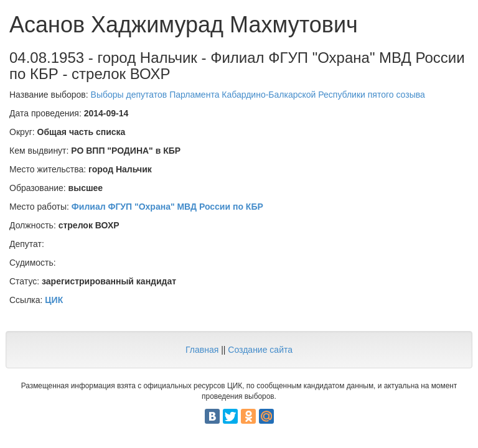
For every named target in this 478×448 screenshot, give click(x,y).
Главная (202, 350)
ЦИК (54, 300)
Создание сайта (260, 350)
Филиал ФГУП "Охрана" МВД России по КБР (167, 207)
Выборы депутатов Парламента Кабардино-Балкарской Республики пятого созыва (258, 95)
